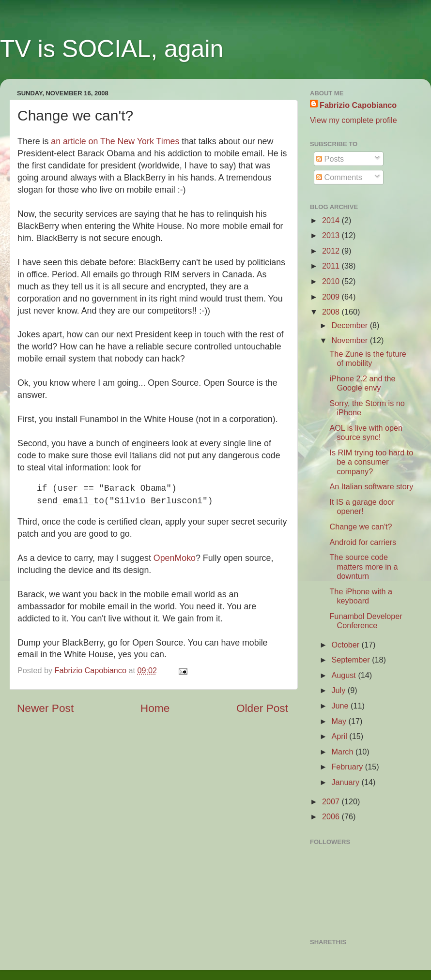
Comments (339, 177)
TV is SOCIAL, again (112, 49)
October (346, 645)
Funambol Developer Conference (366, 621)
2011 (332, 266)
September (352, 660)
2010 (332, 281)
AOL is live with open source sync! (366, 432)
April (340, 736)
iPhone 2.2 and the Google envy (362, 383)
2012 (332, 251)
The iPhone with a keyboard (361, 596)
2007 (332, 801)
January (346, 782)
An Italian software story (371, 486)
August (345, 675)
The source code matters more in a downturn (363, 566)
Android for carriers (363, 542)
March (343, 752)
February (348, 767)
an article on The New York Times (115, 141)
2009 (332, 297)
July (339, 690)
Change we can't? (361, 527)
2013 (332, 235)
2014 (332, 220)
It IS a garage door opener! (362, 506)
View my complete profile (354, 120)
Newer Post (45, 708)
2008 (332, 312)
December (350, 325)
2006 (332, 816)
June (341, 706)
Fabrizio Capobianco (92, 670)
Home (155, 708)
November (350, 340)
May (340, 721)
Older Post (262, 708)
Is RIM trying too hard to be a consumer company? (371, 462)
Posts (330, 159)
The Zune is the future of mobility (368, 358)
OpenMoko (175, 558)
